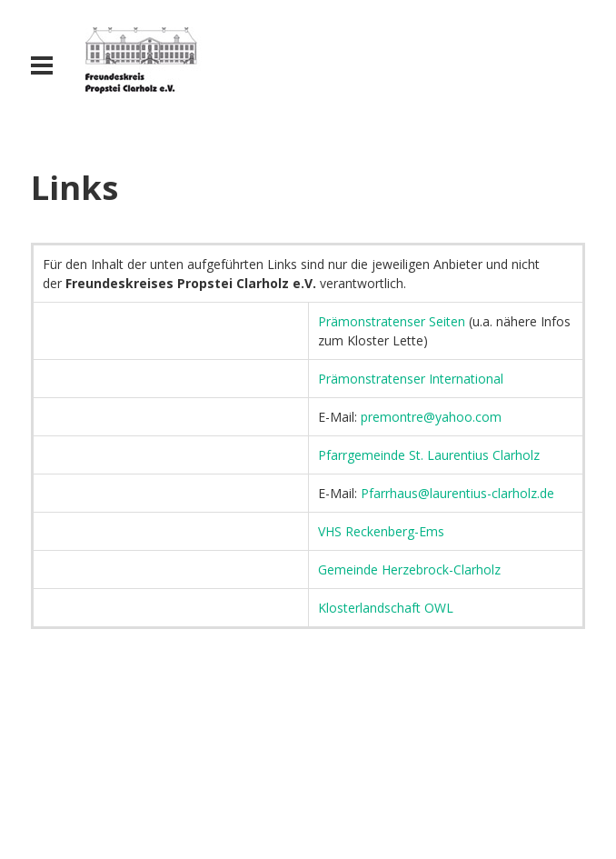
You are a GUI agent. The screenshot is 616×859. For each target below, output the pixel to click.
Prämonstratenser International (411, 379)
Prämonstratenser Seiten (392, 321)
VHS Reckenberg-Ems (381, 531)
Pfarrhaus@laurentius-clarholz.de (457, 493)
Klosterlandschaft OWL (386, 608)
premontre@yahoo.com (431, 417)
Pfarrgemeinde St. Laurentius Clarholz (429, 455)
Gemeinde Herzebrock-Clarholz (409, 569)
